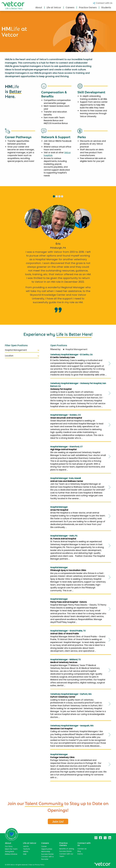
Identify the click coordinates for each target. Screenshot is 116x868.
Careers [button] (70, 8)
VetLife (26, 846)
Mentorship (46, 851)
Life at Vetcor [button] (54, 8)
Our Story (9, 846)
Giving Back (10, 851)
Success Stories (47, 854)
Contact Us (82, 849)
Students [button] (106, 8)
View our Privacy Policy (37, 865)
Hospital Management (22, 350)
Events (80, 854)
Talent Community (44, 803)
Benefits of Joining (67, 849)
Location (22, 356)
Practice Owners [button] (88, 8)
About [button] (39, 8)
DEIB (25, 854)
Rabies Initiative (11, 854)
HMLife (26, 851)
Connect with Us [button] (103, 3)
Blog (79, 851)
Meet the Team (11, 849)
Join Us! (58, 821)
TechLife (27, 849)
